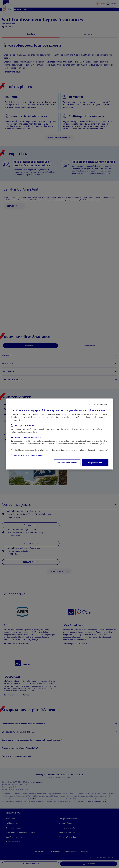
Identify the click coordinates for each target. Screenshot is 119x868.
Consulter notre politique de (29, 456)
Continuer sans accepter (98, 404)
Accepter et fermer (95, 463)
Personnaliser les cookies (67, 463)
